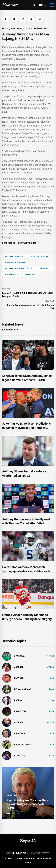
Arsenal (19, 667)
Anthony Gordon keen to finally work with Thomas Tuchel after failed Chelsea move (26, 523)
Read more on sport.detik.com (21, 243)
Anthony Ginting (14, 257)
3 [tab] (19, 813)
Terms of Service (25, 859)
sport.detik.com (38, 29)
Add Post (7, 859)
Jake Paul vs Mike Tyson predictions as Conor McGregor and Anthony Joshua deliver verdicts (27, 428)
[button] (6, 19)
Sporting (19, 656)
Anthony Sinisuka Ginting (19, 269)
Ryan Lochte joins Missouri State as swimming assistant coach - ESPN (27, 804)
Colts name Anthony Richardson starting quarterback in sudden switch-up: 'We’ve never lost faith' (28, 571)
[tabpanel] (28, 793)
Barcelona (20, 711)
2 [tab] (14, 813)
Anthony (30, 275)
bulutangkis (12, 275)
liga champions (23, 689)
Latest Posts (10, 330)
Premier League (23, 744)
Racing (18, 700)
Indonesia (45, 269)
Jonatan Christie (39, 257)
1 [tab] (9, 813)
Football (19, 678)
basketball (21, 733)
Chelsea (19, 722)
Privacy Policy (45, 859)
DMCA (28, 862)
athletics (20, 755)
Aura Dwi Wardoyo (15, 263)
